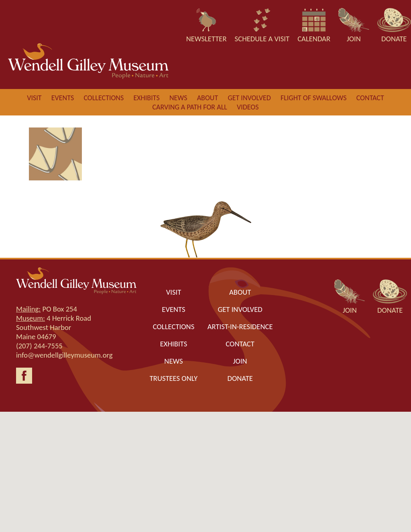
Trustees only (174, 378)
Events (63, 98)
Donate (240, 378)
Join (240, 361)
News (178, 98)
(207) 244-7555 (39, 346)
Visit (34, 98)
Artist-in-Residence (240, 327)
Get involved (249, 98)
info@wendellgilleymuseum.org (64, 355)
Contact (370, 98)
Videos (248, 107)
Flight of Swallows (313, 98)
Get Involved (240, 309)
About (208, 98)
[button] (205, 464)
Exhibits (146, 98)
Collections (104, 98)
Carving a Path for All (189, 107)
